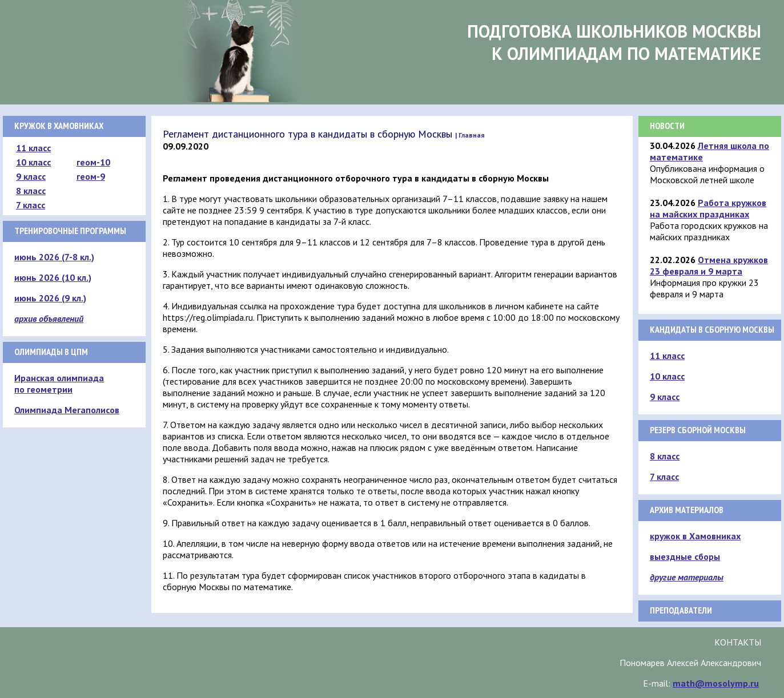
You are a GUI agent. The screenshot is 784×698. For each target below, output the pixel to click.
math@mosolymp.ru (716, 683)
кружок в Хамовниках (695, 536)
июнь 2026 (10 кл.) (53, 277)
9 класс (31, 176)
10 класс (33, 162)
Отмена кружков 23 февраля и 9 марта (709, 265)
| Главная (470, 135)
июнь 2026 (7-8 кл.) (54, 257)
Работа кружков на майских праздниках (708, 208)
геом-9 (91, 176)
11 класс (33, 148)
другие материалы (687, 577)
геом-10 (93, 162)
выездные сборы (685, 556)
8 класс (31, 191)
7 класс (31, 205)
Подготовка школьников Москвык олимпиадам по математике (614, 42)
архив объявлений (49, 318)
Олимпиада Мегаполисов (67, 410)
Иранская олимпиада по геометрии (59, 384)
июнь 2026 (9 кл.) (50, 298)
